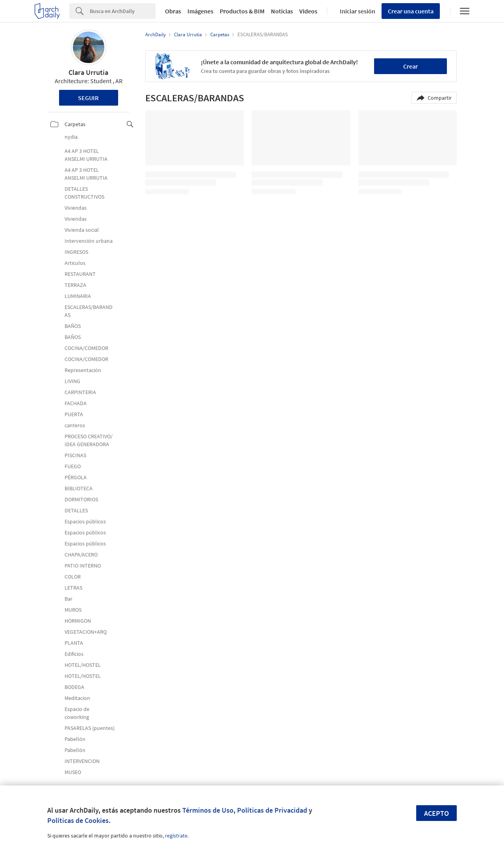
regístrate (176, 836)
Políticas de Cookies (78, 820)
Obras (173, 11)
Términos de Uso (208, 810)
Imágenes (200, 11)
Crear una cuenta (411, 11)
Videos (308, 11)
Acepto (436, 813)
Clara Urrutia (88, 72)
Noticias (282, 11)
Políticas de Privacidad (272, 810)
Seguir (88, 98)
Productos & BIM (242, 11)
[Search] (123, 11)
